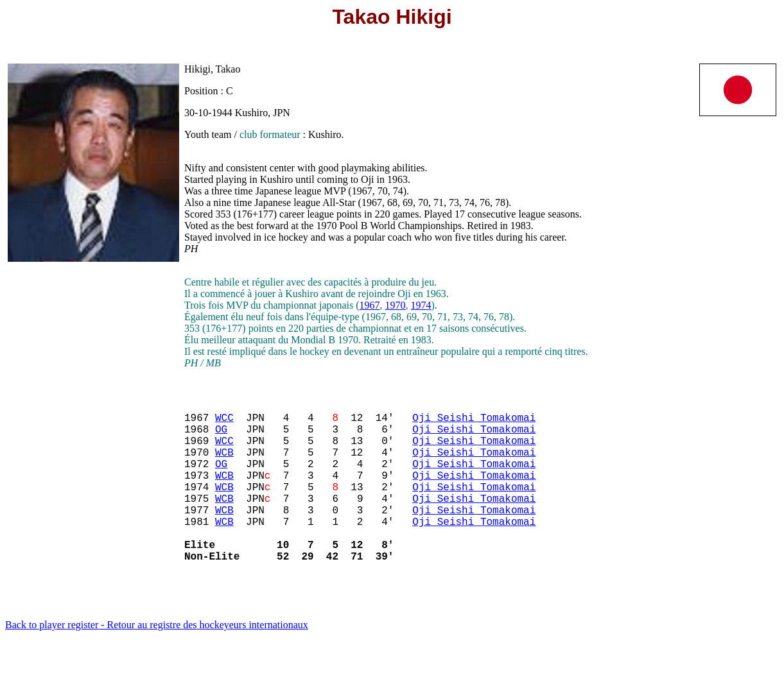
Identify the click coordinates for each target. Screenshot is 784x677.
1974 (421, 305)
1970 (396, 305)
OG (221, 436)
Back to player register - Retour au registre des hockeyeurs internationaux (157, 661)
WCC (224, 422)
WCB (224, 465)
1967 (370, 305)
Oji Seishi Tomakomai (474, 422)
